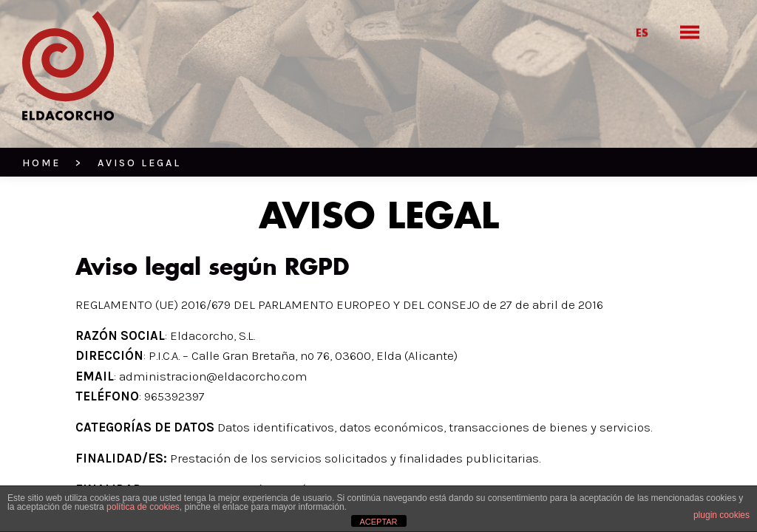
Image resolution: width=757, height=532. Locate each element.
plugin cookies (722, 515)
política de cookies (143, 507)
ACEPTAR (378, 522)
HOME (41, 163)
